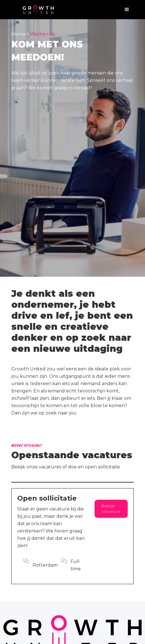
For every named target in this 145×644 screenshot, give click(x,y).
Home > (21, 34)
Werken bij (42, 34)
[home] (38, 10)
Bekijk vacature (111, 509)
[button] (127, 10)
